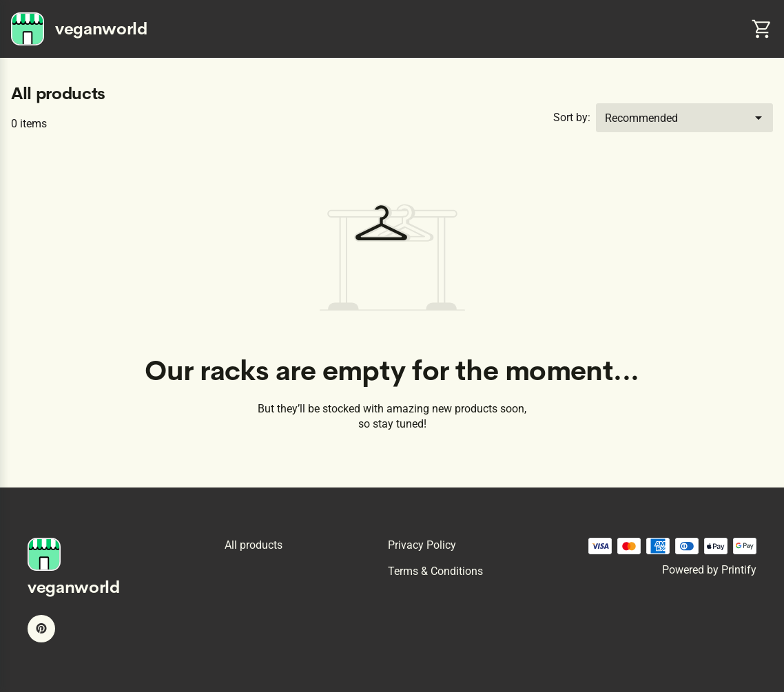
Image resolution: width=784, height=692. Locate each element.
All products (254, 545)
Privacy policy (422, 545)
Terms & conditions (435, 571)
